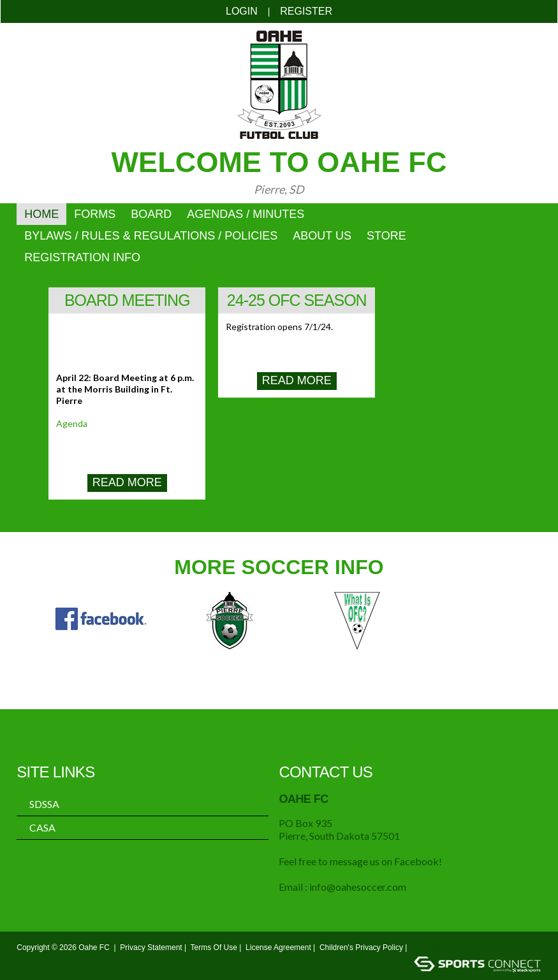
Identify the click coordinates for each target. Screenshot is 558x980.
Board (151, 214)
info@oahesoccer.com (358, 887)
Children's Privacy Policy (361, 948)
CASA (42, 828)
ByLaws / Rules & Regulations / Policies (151, 236)
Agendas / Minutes (246, 214)
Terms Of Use (214, 948)
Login (242, 11)
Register (306, 11)
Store (386, 236)
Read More (127, 482)
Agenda (72, 423)
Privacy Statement (151, 948)
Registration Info (82, 257)
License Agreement (278, 948)
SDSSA (44, 804)
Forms (95, 214)
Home (41, 214)
